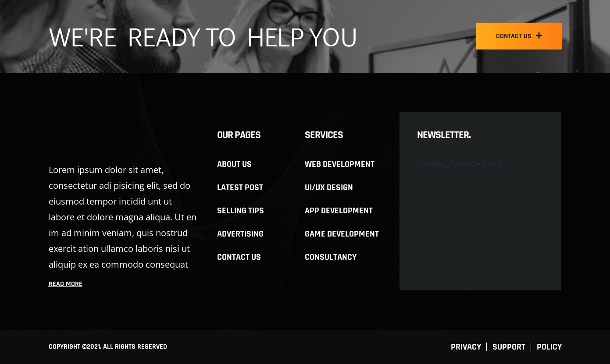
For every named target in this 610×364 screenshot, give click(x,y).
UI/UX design (329, 187)
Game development (342, 234)
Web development (340, 164)
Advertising (240, 234)
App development (339, 211)
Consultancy (331, 257)
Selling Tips (241, 211)
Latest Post (240, 187)
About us (234, 164)
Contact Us (239, 257)
